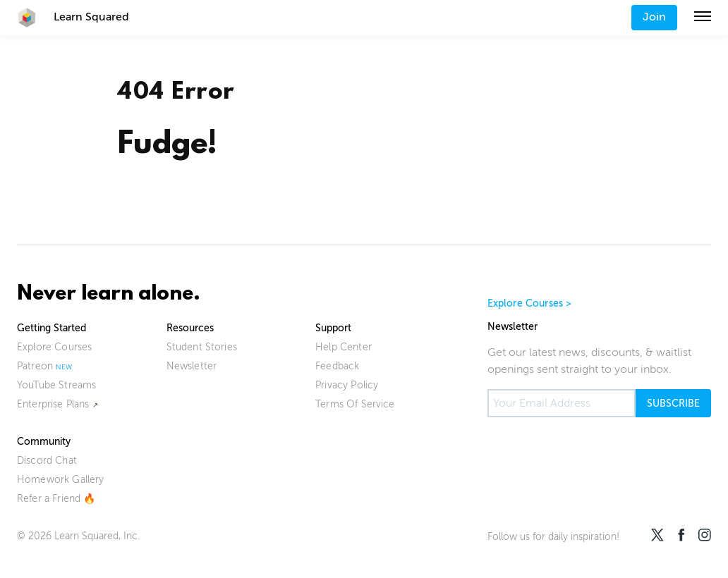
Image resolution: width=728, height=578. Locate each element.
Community (44, 442)
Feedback (337, 366)
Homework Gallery (61, 480)
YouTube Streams (56, 385)
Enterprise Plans (53, 404)
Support (333, 328)
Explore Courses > (530, 303)
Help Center (344, 347)
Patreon (35, 366)
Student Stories (202, 347)
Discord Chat (47, 461)
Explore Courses (54, 347)
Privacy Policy (347, 385)
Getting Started (51, 328)
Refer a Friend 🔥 (56, 499)
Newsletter (192, 366)
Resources (190, 328)
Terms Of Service (355, 404)
